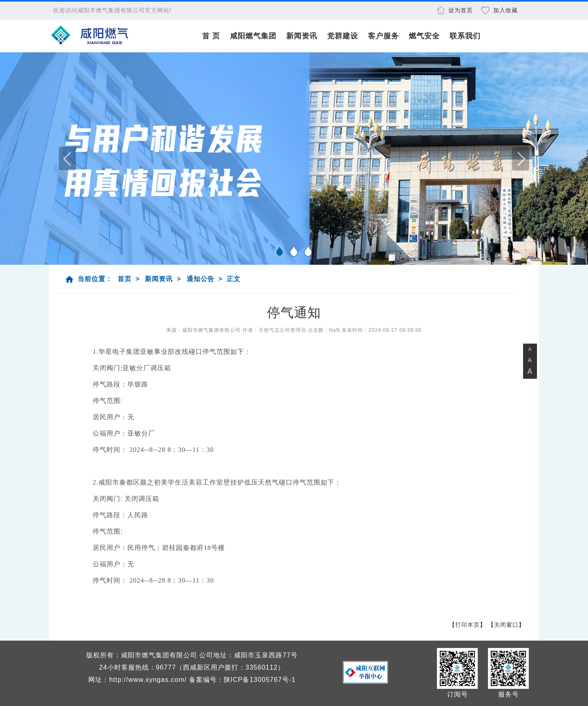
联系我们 (465, 36)
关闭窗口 (506, 625)
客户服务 (383, 36)
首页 (125, 279)
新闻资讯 (302, 36)
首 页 (211, 36)
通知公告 (200, 279)
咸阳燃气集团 (253, 36)
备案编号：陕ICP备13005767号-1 (242, 680)
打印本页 (468, 625)
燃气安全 (424, 36)
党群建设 (343, 36)
